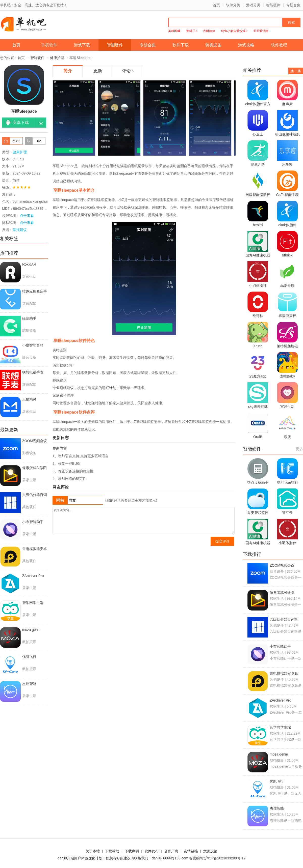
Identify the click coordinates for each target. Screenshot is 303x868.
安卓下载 (21, 122)
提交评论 (222, 541)
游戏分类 (253, 5)
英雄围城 (174, 31)
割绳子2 (192, 31)
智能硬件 (273, 5)
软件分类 (233, 5)
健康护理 (57, 58)
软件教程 (279, 45)
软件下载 (181, 45)
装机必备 (213, 45)
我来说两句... (144, 520)
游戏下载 (82, 45)
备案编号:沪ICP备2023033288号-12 (217, 858)
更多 (299, 449)
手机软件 (49, 45)
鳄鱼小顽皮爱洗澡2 (234, 31)
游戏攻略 (246, 45)
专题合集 (293, 5)
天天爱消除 (261, 31)
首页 (216, 5)
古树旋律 (209, 31)
